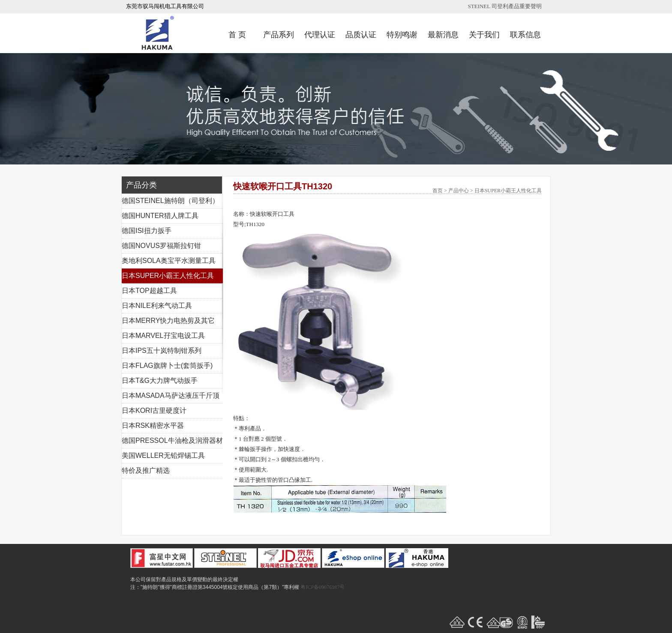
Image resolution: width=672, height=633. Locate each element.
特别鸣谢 (402, 35)
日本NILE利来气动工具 (157, 306)
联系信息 (525, 35)
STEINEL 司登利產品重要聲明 (505, 6)
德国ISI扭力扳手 (147, 231)
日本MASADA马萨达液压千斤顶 (171, 396)
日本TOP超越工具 (149, 291)
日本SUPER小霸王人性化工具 (168, 276)
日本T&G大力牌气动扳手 (160, 381)
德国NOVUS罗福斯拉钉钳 (161, 246)
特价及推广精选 (146, 470)
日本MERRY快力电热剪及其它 (168, 321)
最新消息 (443, 35)
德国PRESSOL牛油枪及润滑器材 (172, 440)
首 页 (237, 35)
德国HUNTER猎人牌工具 (160, 216)
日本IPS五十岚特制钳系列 (162, 351)
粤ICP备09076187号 (322, 587)
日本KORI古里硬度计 (154, 411)
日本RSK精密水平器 (153, 425)
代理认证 (320, 35)
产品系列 (279, 35)
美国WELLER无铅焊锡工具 (163, 455)
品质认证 (361, 35)
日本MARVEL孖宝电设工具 (163, 336)
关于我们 (484, 35)
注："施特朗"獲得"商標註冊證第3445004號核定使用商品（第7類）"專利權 (215, 587)
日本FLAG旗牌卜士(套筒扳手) (167, 366)
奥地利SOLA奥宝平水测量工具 (169, 261)
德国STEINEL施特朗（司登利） (170, 201)
